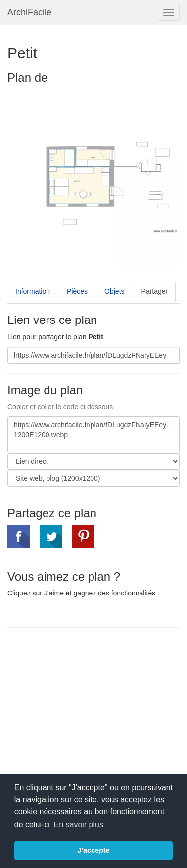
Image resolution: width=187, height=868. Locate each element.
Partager (155, 291)
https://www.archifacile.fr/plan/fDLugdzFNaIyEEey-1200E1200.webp (93, 435)
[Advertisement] (91, 707)
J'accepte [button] (93, 850)
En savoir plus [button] (78, 825)
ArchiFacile (29, 12)
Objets (114, 291)
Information (33, 291)
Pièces (77, 291)
